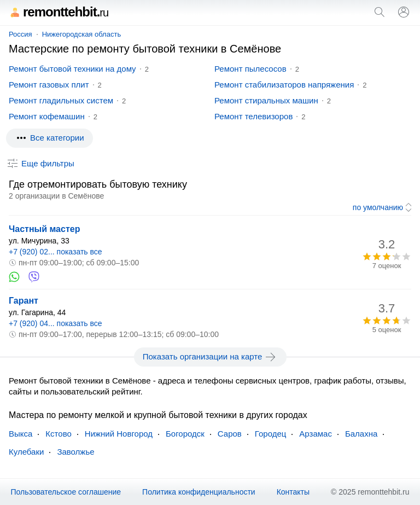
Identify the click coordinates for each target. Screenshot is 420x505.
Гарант (24, 301)
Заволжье (75, 452)
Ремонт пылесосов (250, 69)
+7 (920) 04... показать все (56, 323)
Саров (230, 434)
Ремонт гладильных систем (61, 100)
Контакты (293, 492)
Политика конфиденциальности (199, 492)
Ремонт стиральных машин (266, 100)
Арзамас (316, 434)
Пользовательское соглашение (66, 492)
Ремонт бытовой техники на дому (72, 69)
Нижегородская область (82, 34)
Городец (271, 434)
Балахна (361, 434)
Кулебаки (26, 452)
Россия (21, 34)
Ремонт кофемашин (47, 116)
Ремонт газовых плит (49, 85)
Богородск (185, 434)
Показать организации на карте (210, 357)
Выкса (21, 434)
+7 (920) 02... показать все (56, 252)
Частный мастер (44, 229)
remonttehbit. (59, 12)
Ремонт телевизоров (253, 116)
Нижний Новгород (119, 434)
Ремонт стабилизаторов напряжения (284, 85)
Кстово (58, 434)
